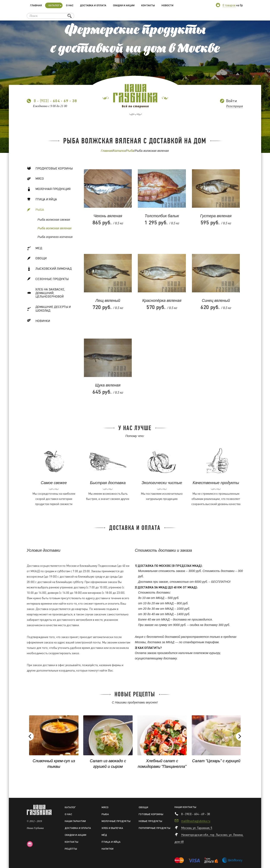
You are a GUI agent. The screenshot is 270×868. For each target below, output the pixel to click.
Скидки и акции (124, 5)
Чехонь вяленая (108, 216)
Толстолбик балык (162, 216)
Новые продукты (150, 821)
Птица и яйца (42, 200)
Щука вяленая (108, 385)
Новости (167, 5)
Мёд (104, 835)
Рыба (130, 151)
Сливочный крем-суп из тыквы (54, 764)
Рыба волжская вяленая (54, 228)
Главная (36, 5)
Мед (34, 249)
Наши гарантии (75, 821)
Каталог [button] (55, 5)
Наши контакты (185, 807)
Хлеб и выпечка (112, 828)
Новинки (38, 321)
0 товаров (229, 5)
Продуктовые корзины (50, 169)
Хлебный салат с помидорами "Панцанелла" (162, 764)
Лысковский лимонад (49, 269)
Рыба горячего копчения (55, 237)
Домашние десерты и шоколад (49, 308)
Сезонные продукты (48, 279)
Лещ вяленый (108, 301)
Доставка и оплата (93, 5)
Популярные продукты (155, 828)
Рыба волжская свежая (54, 220)
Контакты (148, 5)
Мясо (35, 179)
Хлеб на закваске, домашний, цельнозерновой (46, 293)
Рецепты (71, 849)
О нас (70, 5)
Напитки (108, 849)
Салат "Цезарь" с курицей (216, 761)
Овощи (37, 259)
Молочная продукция (49, 190)
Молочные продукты (116, 821)
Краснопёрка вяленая (162, 301)
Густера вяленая (216, 216)
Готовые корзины (151, 814)
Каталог (119, 151)
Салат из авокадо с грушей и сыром (108, 764)
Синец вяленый (216, 301)
